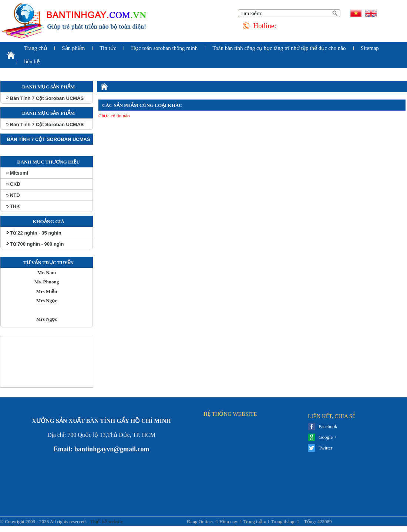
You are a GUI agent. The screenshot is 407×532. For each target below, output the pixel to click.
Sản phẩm (73, 48)
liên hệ (32, 61)
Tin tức (108, 48)
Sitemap (370, 48)
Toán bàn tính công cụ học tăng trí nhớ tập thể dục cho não (279, 48)
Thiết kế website (106, 521)
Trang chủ (36, 48)
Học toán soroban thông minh (164, 48)
